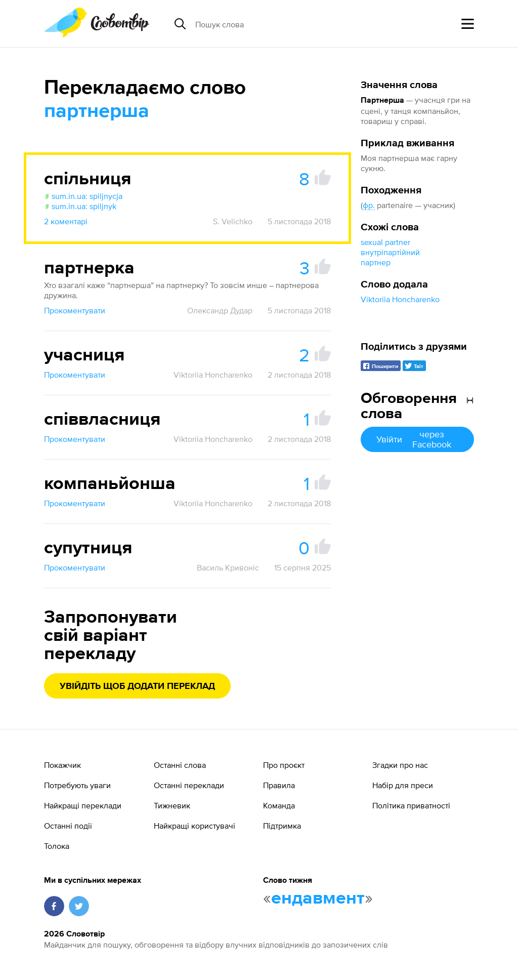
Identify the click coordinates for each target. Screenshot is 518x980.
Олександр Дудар (220, 310)
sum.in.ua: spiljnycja (83, 196)
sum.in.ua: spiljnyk (80, 206)
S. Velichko (233, 221)
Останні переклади (189, 785)
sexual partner (385, 242)
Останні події (68, 826)
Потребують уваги (77, 785)
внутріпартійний (390, 252)
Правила (279, 785)
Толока (57, 846)
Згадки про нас (400, 765)
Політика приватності (411, 805)
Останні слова (180, 765)
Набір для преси (403, 785)
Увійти (417, 439)
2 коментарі (66, 221)
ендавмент (318, 899)
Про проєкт (284, 765)
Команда (279, 805)
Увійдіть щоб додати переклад (137, 686)
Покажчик (62, 765)
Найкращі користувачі (195, 826)
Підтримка (282, 826)
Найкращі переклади (83, 805)
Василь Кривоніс (228, 567)
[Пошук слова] (273, 24)
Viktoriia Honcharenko (400, 299)
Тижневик (172, 805)
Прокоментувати (75, 310)
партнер (376, 262)
